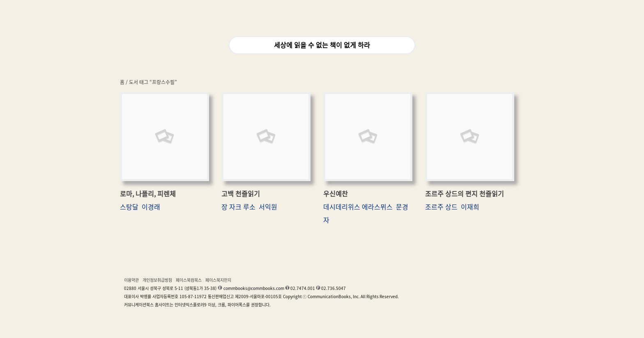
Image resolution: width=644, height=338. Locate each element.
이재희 (470, 207)
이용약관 (131, 280)
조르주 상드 (441, 207)
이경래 (151, 207)
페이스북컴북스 (189, 280)
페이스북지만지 (218, 280)
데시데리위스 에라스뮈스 (358, 207)
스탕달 (129, 207)
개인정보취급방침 (157, 280)
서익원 (268, 207)
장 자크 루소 (238, 207)
